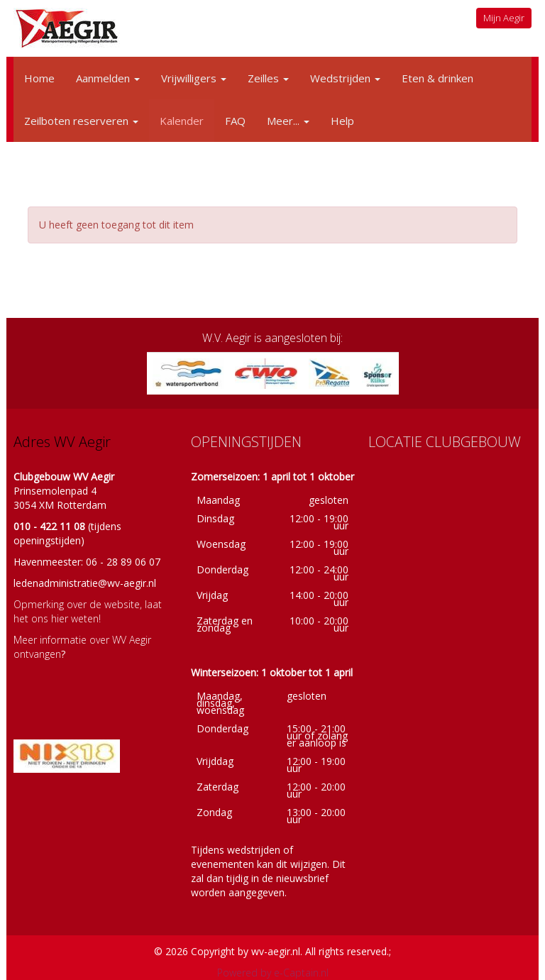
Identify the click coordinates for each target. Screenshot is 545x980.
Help (342, 121)
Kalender (182, 121)
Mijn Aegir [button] (504, 18)
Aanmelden (108, 78)
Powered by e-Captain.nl (273, 973)
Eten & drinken (437, 78)
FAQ (235, 121)
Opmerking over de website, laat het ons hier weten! (88, 611)
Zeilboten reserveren (81, 121)
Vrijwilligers (194, 78)
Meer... (288, 121)
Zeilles (268, 78)
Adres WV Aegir (62, 442)
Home (39, 78)
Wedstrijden (345, 78)
